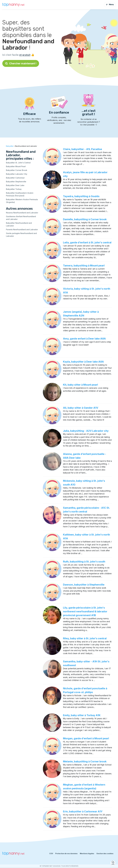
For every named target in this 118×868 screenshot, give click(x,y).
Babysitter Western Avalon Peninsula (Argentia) (22, 201)
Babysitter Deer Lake (15, 185)
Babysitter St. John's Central (18, 163)
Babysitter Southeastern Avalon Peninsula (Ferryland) (20, 194)
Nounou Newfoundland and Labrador (22, 213)
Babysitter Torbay (14, 189)
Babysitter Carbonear (15, 178)
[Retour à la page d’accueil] (14, 5)
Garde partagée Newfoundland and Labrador (21, 235)
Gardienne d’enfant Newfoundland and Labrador (21, 218)
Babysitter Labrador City (17, 174)
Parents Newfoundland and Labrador (22, 230)
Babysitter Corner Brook (17, 170)
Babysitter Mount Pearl (16, 166)
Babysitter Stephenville (16, 182)
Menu (110, 5)
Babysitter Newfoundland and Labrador (19, 224)
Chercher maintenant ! (21, 63)
